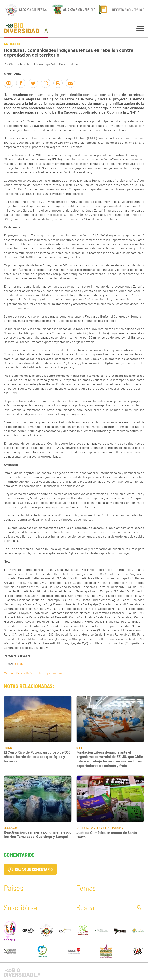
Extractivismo (27, 673)
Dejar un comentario (30, 869)
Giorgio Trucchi (19, 64)
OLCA (19, 664)
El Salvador (11, 828)
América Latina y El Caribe (91, 828)
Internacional (116, 828)
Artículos (13, 44)
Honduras (72, 64)
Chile (79, 748)
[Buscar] (104, 907)
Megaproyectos (51, 673)
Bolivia (8, 748)
